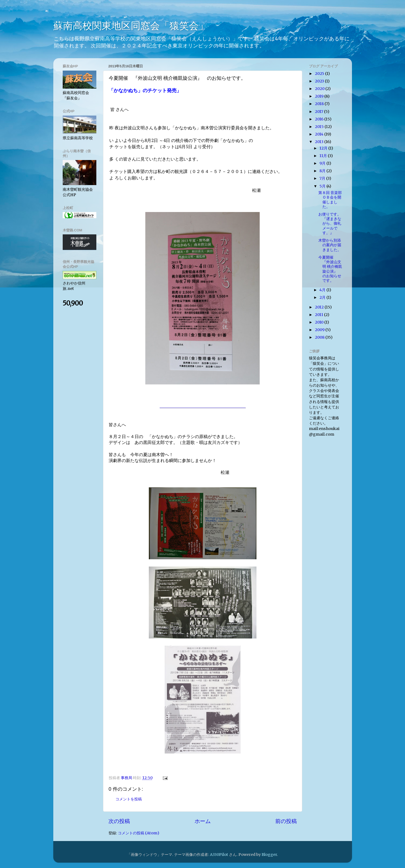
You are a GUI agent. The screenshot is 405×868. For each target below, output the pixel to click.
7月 (323, 178)
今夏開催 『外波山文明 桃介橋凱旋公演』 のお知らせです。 (330, 269)
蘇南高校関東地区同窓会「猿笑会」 (131, 26)
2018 (320, 104)
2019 (320, 96)
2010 (320, 322)
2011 (319, 315)
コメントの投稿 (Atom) (139, 833)
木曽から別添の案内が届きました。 (330, 245)
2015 (320, 127)
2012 (320, 307)
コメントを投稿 (129, 799)
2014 (320, 134)
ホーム (203, 821)
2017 (319, 112)
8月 (323, 171)
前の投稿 (286, 821)
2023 (320, 81)
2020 (320, 89)
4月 (323, 290)
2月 (323, 297)
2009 (320, 330)
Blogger (269, 855)
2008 (320, 337)
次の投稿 (119, 821)
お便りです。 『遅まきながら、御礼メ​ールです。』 (332, 223)
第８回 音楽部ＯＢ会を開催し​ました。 (330, 200)
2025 (320, 74)
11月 (324, 156)
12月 (324, 148)
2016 (320, 119)
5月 (323, 186)
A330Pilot (219, 855)
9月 (323, 163)
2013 (320, 142)
